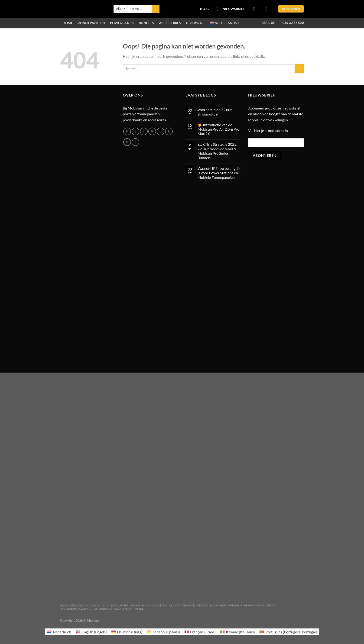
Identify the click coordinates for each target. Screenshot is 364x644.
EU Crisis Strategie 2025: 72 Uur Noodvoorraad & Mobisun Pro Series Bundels (217, 151)
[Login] (255, 9)
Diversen (195, 23)
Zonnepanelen (91, 23)
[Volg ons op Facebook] (127, 131)
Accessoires (170, 23)
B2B (106, 605)
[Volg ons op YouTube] (135, 142)
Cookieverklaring (77, 609)
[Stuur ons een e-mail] (152, 131)
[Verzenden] (156, 9)
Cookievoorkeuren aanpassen (119, 609)
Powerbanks (122, 23)
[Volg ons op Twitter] (144, 131)
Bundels (146, 23)
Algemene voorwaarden (80, 605)
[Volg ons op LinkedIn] (127, 142)
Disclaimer (120, 605)
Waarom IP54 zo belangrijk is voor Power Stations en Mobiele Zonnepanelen (219, 173)
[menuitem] (224, 23)
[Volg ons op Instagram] (135, 131)
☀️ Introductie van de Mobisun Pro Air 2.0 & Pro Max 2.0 (218, 129)
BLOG (204, 9)
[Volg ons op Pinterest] (169, 131)
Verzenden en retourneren (220, 605)
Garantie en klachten (149, 605)
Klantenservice (182, 605)
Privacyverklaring (260, 605)
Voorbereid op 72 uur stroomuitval (215, 112)
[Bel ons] (161, 131)
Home (68, 23)
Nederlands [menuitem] (62, 632)
